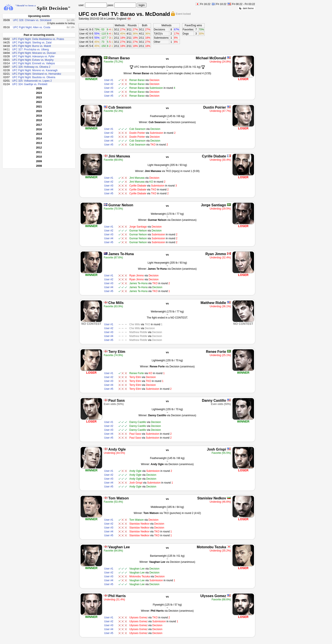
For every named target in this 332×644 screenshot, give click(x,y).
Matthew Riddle (213, 303)
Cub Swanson (120, 107)
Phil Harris (117, 596)
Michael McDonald (211, 58)
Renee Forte (216, 352)
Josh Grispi (217, 449)
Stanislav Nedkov (212, 498)
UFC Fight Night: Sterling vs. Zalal (32, 43)
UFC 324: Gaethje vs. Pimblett (30, 84)
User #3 (84, 38)
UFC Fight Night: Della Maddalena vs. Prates (38, 39)
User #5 (84, 46)
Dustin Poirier (215, 107)
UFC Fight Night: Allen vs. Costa (31, 27)
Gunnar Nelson (121, 205)
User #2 (84, 34)
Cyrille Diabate (214, 156)
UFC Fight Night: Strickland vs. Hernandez (37, 74)
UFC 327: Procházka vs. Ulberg (30, 50)
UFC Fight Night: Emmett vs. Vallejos (34, 63)
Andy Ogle (117, 449)
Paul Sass (117, 400)
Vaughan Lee (119, 547)
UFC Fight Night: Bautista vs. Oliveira (34, 77)
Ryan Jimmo (216, 254)
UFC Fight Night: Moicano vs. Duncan (34, 53)
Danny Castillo (214, 400)
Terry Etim (117, 352)
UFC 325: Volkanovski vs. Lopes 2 (32, 81)
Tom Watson (118, 498)
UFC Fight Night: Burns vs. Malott (32, 46)
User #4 (84, 42)
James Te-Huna (121, 254)
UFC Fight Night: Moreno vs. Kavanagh (35, 70)
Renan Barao (119, 58)
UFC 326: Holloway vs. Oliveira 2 (31, 67)
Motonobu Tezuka (211, 547)
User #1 (84, 30)
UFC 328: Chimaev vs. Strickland (32, 20)
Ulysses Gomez (213, 596)
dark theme (246, 8)
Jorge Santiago (214, 205)
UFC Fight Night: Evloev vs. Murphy (33, 60)
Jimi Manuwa (119, 156)
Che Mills (116, 303)
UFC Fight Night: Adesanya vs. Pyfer (33, 56)
